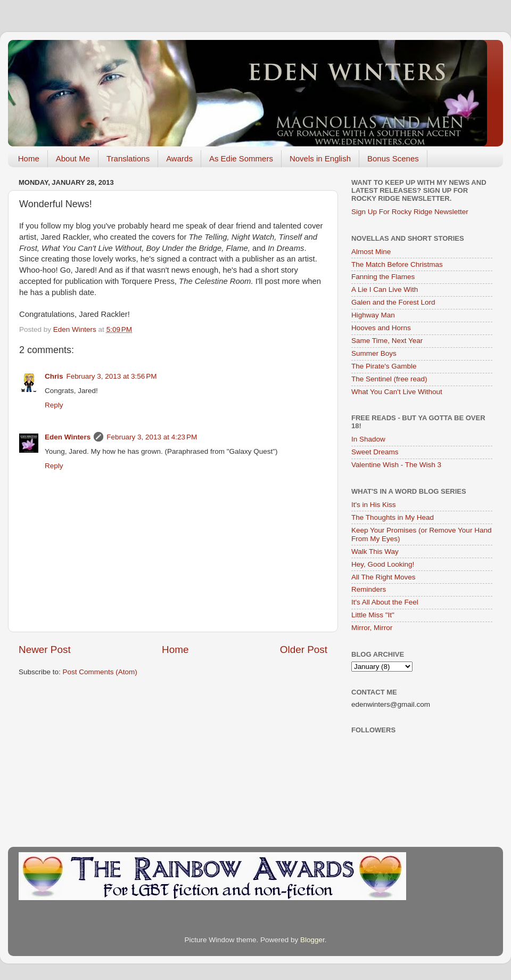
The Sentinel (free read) (389, 379)
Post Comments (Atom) (100, 672)
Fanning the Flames (383, 277)
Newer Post (45, 650)
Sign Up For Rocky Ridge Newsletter (410, 212)
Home (29, 158)
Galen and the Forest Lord (393, 302)
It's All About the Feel (385, 602)
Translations (128, 158)
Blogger (312, 940)
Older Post (304, 650)
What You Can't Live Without (397, 392)
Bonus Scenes (393, 158)
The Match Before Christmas (397, 264)
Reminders (369, 589)
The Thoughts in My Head (393, 517)
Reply (54, 405)
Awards (179, 158)
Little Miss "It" (373, 615)
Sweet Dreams (375, 452)
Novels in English (320, 158)
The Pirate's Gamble (384, 366)
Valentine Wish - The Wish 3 (396, 465)
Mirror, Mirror (372, 628)
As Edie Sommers (241, 158)
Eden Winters (68, 437)
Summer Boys (374, 353)
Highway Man (373, 315)
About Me (73, 158)
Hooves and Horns (381, 328)
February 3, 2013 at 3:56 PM (112, 376)
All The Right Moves (384, 577)
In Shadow (368, 439)
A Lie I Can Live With (385, 289)
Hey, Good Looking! (383, 564)
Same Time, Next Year (387, 341)
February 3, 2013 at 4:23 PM (152, 437)
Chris (54, 376)
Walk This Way (375, 552)
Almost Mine (371, 252)
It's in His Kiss (374, 505)
